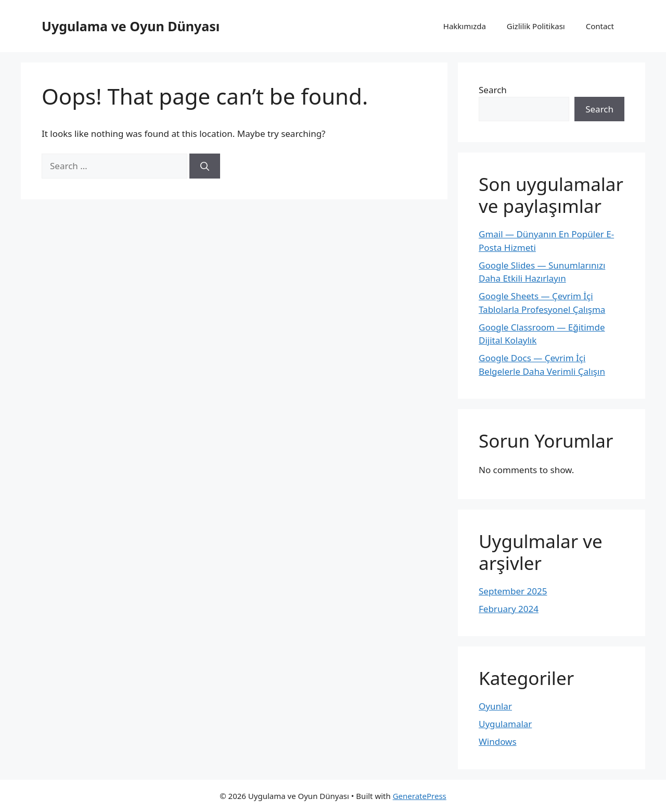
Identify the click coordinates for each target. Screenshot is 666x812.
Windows (498, 741)
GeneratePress (420, 796)
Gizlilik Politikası (536, 26)
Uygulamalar (505, 724)
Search (493, 90)
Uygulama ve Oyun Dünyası (131, 26)
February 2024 (509, 609)
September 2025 (513, 591)
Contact (600, 26)
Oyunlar (495, 706)
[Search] (205, 166)
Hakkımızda (465, 26)
